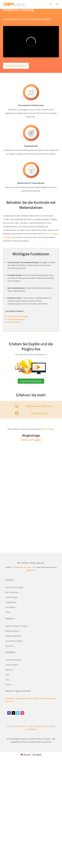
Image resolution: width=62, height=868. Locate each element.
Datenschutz (41, 726)
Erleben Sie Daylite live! (31, 381)
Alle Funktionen (12, 592)
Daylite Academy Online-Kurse (39, 406)
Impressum (21, 726)
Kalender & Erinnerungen (18, 316)
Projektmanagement (16, 319)
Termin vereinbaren (13, 660)
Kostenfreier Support (14, 641)
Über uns (9, 670)
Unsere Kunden (12, 665)
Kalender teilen (14, 322)
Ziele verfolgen (48, 429)
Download (9, 646)
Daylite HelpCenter (13, 636)
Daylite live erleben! (16, 66)
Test (8, 78)
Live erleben (10, 607)
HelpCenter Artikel (39, 413)
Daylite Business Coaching (16, 626)
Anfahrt (8, 685)
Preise (8, 612)
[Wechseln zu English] (37, 755)
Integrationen (11, 602)
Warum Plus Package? (14, 587)
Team (8, 675)
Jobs (7, 680)
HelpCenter (31, 570)
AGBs (31, 726)
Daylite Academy (12, 631)
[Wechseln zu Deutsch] (25, 755)
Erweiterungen (11, 597)
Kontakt (10, 726)
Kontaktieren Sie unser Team (24, 567)
